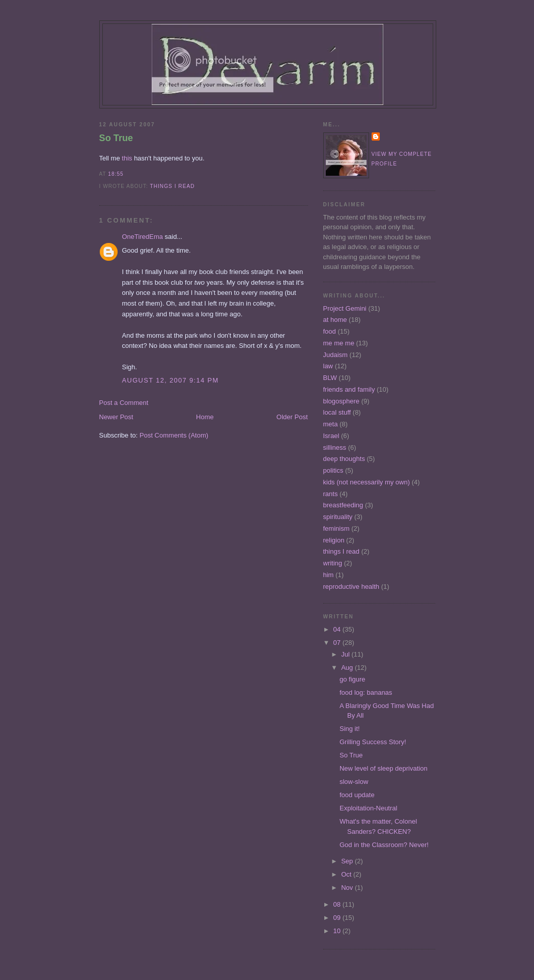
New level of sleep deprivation (384, 768)
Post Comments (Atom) (174, 435)
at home (335, 320)
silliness (335, 447)
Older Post (292, 417)
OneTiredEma (143, 237)
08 (338, 904)
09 (338, 918)
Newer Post (116, 417)
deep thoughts (344, 459)
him (329, 575)
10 (338, 931)
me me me (339, 343)
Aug (348, 668)
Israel (331, 436)
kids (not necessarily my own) (367, 482)
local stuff (337, 412)
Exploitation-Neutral (368, 808)
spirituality (338, 517)
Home (205, 417)
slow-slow (354, 782)
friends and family (349, 389)
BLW (330, 378)
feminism (336, 528)
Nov (348, 888)
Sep (348, 861)
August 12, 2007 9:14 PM (171, 380)
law (328, 366)
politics (333, 470)
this (127, 158)
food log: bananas (366, 692)
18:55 (116, 174)
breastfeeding (343, 505)
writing (333, 563)
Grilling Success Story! (373, 742)
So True (116, 138)
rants (331, 494)
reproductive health (352, 587)
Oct (347, 874)
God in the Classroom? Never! (384, 845)
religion (334, 540)
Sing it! (350, 729)
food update (357, 795)
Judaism (335, 355)
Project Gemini (345, 308)
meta (331, 424)
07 (338, 643)
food (330, 331)
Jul (346, 654)
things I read (172, 186)
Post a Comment (124, 403)
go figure (353, 679)
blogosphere (342, 401)
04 (338, 629)
